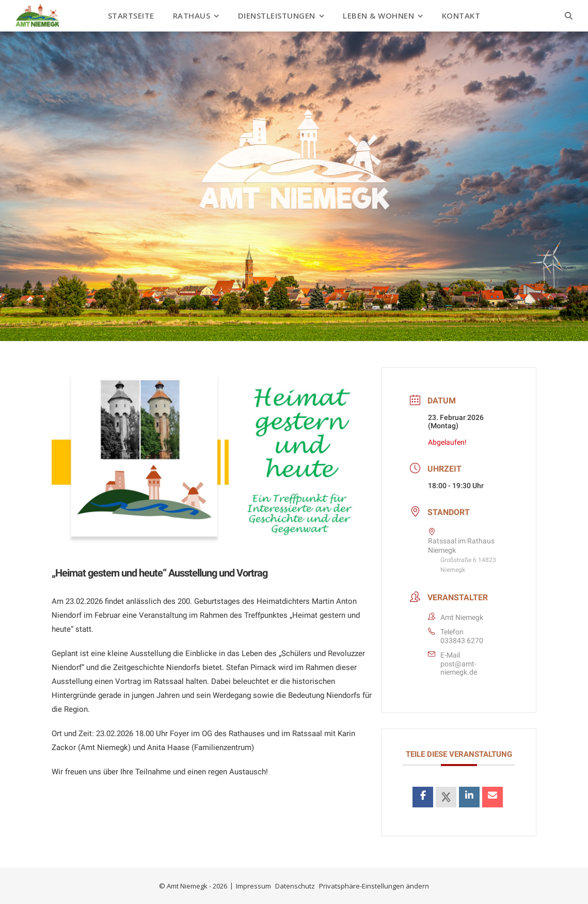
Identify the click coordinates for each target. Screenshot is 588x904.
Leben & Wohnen (378, 15)
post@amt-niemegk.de (459, 668)
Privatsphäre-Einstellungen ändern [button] (374, 886)
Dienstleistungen (277, 15)
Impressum (253, 886)
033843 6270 (462, 641)
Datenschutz (295, 886)
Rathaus (192, 15)
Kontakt (461, 15)
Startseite (131, 15)
